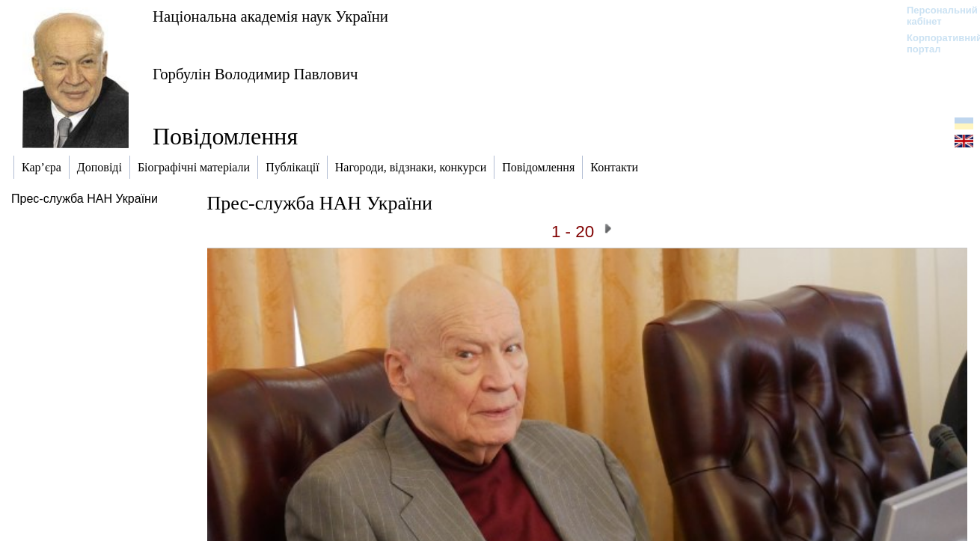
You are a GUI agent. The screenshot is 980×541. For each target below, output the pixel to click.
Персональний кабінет (935, 16)
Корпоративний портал (935, 43)
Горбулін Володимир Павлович (255, 74)
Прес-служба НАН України (85, 199)
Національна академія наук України (270, 16)
